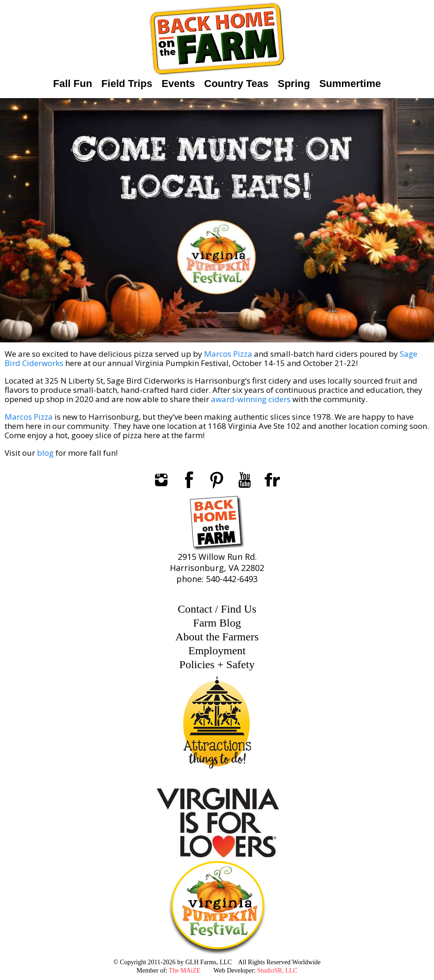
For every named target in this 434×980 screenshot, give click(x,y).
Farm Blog (217, 623)
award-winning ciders (251, 399)
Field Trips (127, 84)
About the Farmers (217, 637)
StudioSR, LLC (277, 971)
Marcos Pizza (229, 354)
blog (45, 453)
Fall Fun (73, 84)
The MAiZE (185, 971)
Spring (294, 84)
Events (178, 84)
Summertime (350, 84)
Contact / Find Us (217, 609)
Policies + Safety (217, 664)
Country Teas (236, 84)
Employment (217, 651)
